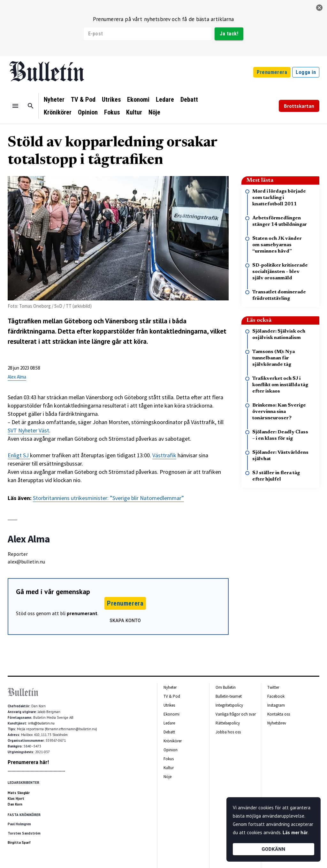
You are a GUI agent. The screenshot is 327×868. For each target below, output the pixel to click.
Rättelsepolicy (228, 723)
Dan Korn (15, 804)
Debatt (189, 99)
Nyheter (54, 99)
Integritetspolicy (229, 705)
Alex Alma (17, 377)
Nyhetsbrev (277, 723)
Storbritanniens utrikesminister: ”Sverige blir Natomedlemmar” (108, 498)
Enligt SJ (19, 455)
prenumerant (82, 613)
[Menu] (15, 106)
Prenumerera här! (28, 762)
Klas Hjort (16, 798)
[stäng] (319, 8)
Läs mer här (295, 832)
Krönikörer (58, 112)
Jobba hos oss (228, 732)
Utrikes (111, 99)
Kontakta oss (279, 714)
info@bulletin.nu (41, 723)
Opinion (88, 112)
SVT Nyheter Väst (28, 430)
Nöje (154, 112)
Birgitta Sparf (19, 842)
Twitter (273, 687)
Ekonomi (138, 99)
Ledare (165, 99)
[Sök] (31, 106)
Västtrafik (164, 455)
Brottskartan (299, 106)
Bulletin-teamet (229, 696)
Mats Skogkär (19, 793)
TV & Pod (83, 99)
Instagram (276, 705)
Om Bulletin (226, 687)
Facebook (276, 696)
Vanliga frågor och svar (236, 714)
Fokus (112, 112)
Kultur (134, 112)
